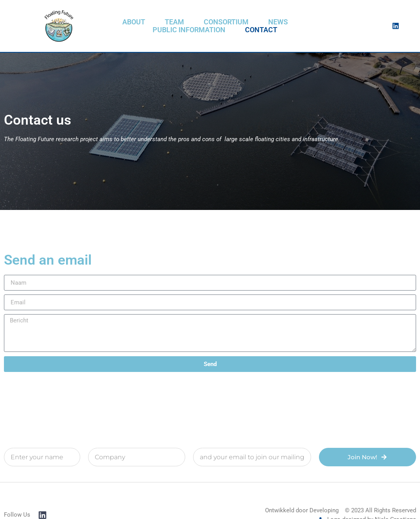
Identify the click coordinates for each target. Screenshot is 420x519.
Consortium (226, 22)
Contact (261, 30)
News (278, 22)
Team (174, 22)
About (134, 22)
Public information (189, 30)
